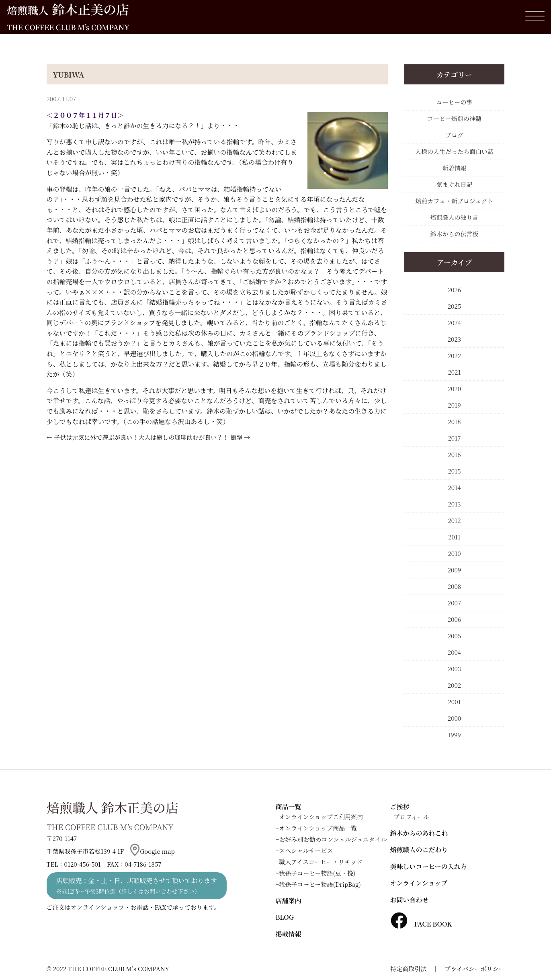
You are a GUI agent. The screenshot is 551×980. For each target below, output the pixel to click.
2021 (454, 372)
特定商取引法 (408, 969)
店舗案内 (289, 901)
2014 (454, 487)
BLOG (285, 917)
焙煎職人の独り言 (454, 217)
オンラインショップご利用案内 (321, 817)
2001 (454, 702)
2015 (454, 471)
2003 (454, 669)
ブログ (454, 135)
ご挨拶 (400, 807)
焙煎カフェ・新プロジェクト (455, 201)
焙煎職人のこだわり (419, 850)
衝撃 (236, 437)
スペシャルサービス (306, 850)
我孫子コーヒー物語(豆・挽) (317, 873)
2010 (454, 553)
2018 (454, 421)
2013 (454, 504)
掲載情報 (289, 934)
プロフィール (411, 817)
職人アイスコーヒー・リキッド (321, 862)
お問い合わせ (410, 900)
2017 (454, 438)
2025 (454, 306)
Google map (152, 851)
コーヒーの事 (454, 102)
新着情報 (454, 168)
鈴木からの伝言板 (454, 234)
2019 (454, 405)
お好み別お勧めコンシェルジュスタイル (333, 839)
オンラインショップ (419, 883)
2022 (454, 356)
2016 (454, 454)
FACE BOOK (421, 924)
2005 (454, 636)
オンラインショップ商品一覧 (318, 828)
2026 (454, 290)
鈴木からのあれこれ (419, 833)
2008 (454, 586)
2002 (454, 685)
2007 (454, 603)
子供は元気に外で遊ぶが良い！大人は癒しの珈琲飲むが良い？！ (141, 437)
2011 (454, 537)
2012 (454, 520)
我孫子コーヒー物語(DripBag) (320, 884)
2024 (454, 323)
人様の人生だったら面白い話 (454, 151)
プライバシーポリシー (474, 969)
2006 (454, 619)
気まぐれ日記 (454, 184)
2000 (454, 718)
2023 (454, 339)
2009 (455, 570)
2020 (454, 389)
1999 (454, 735)
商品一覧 (289, 807)
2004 (454, 652)
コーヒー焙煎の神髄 (454, 118)
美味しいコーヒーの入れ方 (429, 866)
